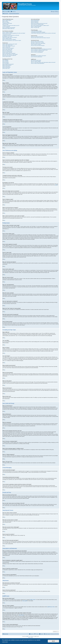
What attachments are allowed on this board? (38, 56)
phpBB (56, 185)
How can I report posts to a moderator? (9, 53)
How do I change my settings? (8, 32)
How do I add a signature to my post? (9, 46)
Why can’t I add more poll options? (8, 48)
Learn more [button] (5, 642)
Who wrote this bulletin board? (36, 60)
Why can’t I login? (5, 24)
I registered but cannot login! (7, 23)
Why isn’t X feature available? (36, 61)
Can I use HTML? (5, 61)
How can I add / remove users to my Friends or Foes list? (40, 38)
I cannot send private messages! (36, 31)
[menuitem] (9, 12)
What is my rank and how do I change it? (9, 39)
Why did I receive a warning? (7, 52)
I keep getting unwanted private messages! (38, 32)
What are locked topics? (7, 67)
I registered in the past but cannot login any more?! (11, 25)
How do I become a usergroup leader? (37, 24)
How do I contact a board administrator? (38, 63)
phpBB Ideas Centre (51, 607)
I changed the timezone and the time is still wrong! (11, 35)
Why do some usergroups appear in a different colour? (40, 25)
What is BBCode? (5, 60)
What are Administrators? (35, 20)
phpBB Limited (33, 600)
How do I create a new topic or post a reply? (10, 44)
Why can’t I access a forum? (7, 50)
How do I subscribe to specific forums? (37, 51)
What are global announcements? (8, 64)
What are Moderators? (35, 21)
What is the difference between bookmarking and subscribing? (41, 49)
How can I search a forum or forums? (37, 41)
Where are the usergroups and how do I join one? (39, 23)
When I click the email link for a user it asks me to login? (12, 40)
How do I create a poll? (6, 47)
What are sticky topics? (6, 66)
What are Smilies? (6, 62)
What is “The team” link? (35, 28)
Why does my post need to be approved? (9, 55)
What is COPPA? (5, 21)
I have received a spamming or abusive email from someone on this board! (43, 33)
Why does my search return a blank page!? (38, 43)
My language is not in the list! (7, 36)
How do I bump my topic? (7, 56)
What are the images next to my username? (10, 37)
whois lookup (21, 615)
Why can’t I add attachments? (7, 51)
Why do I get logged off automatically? (9, 28)
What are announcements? (7, 65)
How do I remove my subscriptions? (37, 52)
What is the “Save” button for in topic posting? (10, 54)
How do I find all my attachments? (37, 57)
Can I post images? (6, 63)
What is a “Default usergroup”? (36, 26)
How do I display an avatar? (7, 38)
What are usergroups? (35, 22)
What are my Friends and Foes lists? (37, 37)
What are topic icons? (6, 68)
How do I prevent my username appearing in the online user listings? (14, 33)
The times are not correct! (7, 34)
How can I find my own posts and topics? (38, 45)
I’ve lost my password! (6, 26)
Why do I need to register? (7, 20)
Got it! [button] (53, 641)
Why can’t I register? (6, 22)
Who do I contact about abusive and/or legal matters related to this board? (43, 62)
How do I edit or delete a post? (8, 45)
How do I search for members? (36, 44)
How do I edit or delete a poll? (7, 49)
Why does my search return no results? (37, 42)
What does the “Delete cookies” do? (8, 29)
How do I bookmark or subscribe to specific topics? (39, 50)
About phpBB (25, 601)
